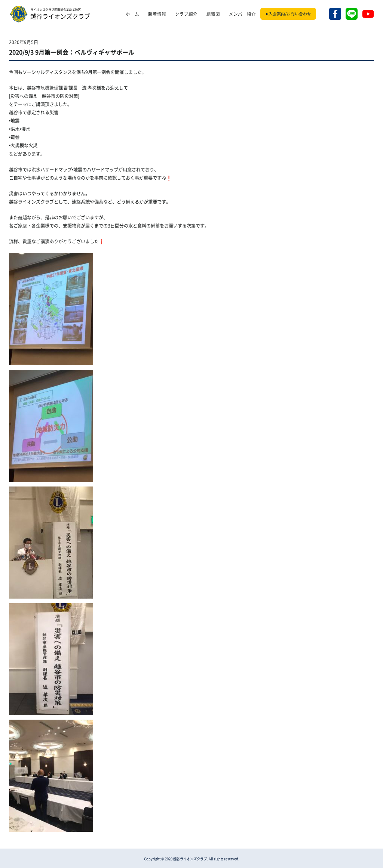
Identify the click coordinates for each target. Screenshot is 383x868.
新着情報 (157, 14)
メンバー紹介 (242, 14)
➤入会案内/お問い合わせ (288, 14)
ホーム (132, 14)
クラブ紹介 (186, 14)
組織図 (213, 14)
